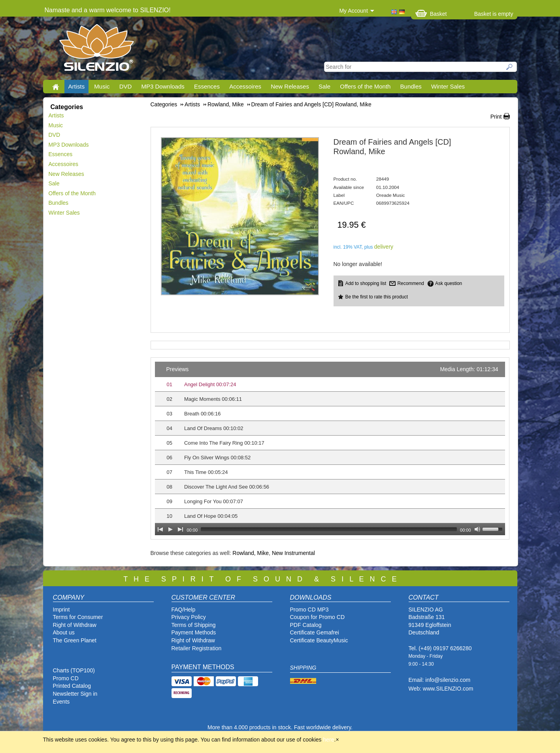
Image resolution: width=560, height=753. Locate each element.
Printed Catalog (72, 686)
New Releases (290, 86)
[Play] (170, 529)
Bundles (411, 86)
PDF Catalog (306, 625)
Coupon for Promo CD (318, 617)
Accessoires (245, 86)
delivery (384, 247)
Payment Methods (194, 632)
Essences (207, 86)
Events (61, 702)
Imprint (61, 610)
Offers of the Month (365, 86)
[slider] (329, 529)
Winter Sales (448, 86)
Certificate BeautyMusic (319, 640)
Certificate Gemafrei (315, 632)
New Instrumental (293, 553)
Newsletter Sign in (75, 694)
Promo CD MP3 (309, 610)
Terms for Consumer (78, 617)
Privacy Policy (189, 617)
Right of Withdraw (75, 625)
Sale (324, 86)
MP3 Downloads (163, 86)
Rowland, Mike (251, 553)
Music (102, 86)
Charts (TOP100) (74, 670)
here (329, 740)
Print (496, 117)
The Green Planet (75, 640)
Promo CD (66, 678)
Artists (77, 86)
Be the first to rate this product (377, 297)
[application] (330, 448)
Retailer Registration (197, 648)
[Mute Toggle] (477, 529)
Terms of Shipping (194, 625)
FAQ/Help (184, 610)
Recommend (410, 283)
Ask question (449, 283)
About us (64, 632)
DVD (126, 86)
